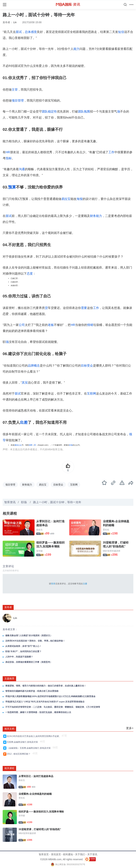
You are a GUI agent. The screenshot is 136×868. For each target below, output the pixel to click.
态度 (30, 274)
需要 (84, 308)
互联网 (91, 394)
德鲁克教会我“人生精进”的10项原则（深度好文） (29, 636)
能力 (76, 49)
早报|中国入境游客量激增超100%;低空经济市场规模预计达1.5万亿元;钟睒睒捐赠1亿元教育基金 (50, 696)
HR (8, 152)
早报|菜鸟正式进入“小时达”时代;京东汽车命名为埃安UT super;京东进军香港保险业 (45, 702)
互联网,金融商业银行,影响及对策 (23, 742)
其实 (25, 383)
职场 (24, 502)
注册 (85, 584)
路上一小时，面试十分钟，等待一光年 (57, 502)
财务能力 (96, 216)
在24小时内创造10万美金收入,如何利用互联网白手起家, (34, 736)
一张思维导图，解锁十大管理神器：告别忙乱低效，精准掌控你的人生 (38, 712)
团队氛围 (84, 112)
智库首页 (44, 854)
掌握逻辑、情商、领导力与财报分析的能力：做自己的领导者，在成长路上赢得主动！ (46, 686)
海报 (80, 199)
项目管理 (18, 101)
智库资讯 (10, 502)
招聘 (31, 445)
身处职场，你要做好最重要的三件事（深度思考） (29, 662)
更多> (130, 728)
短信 (121, 32)
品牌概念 (34, 366)
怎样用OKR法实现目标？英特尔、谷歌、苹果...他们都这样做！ (35, 641)
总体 (28, 32)
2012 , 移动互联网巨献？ (19, 754)
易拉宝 (66, 199)
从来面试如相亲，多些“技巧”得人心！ (23, 646)
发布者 (8, 607)
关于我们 (80, 854)
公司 (22, 325)
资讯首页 (56, 854)
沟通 (22, 169)
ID (35, 445)
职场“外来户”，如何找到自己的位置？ (23, 651)
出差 (24, 422)
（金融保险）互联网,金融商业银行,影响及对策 (29, 748)
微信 (16, 445)
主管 (15, 90)
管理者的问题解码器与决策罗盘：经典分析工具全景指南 (32, 691)
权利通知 (68, 854)
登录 (53, 584)
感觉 (34, 32)
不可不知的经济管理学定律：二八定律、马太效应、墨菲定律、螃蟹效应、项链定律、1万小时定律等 (53, 707)
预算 (12, 187)
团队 (45, 112)
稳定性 (52, 112)
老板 (51, 325)
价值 (71, 445)
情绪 (90, 325)
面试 (19, 32)
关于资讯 (92, 854)
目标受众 (87, 366)
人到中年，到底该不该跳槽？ (19, 657)
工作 (111, 152)
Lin (15, 22)
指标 (9, 158)
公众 (20, 445)
